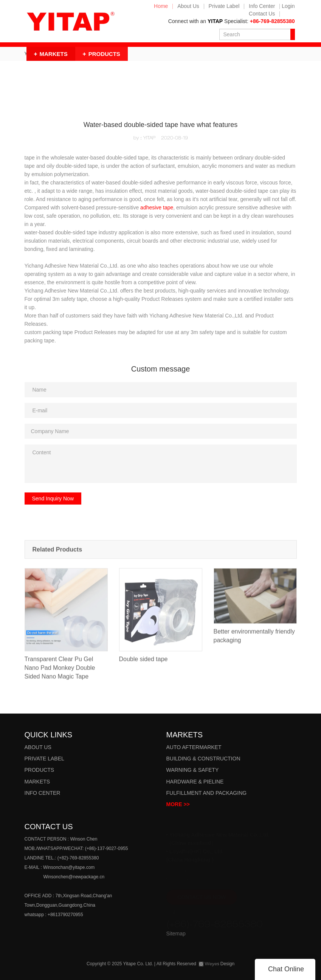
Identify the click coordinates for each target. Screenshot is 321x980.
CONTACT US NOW (202, 894)
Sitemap (176, 934)
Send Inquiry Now (53, 499)
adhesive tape (157, 207)
